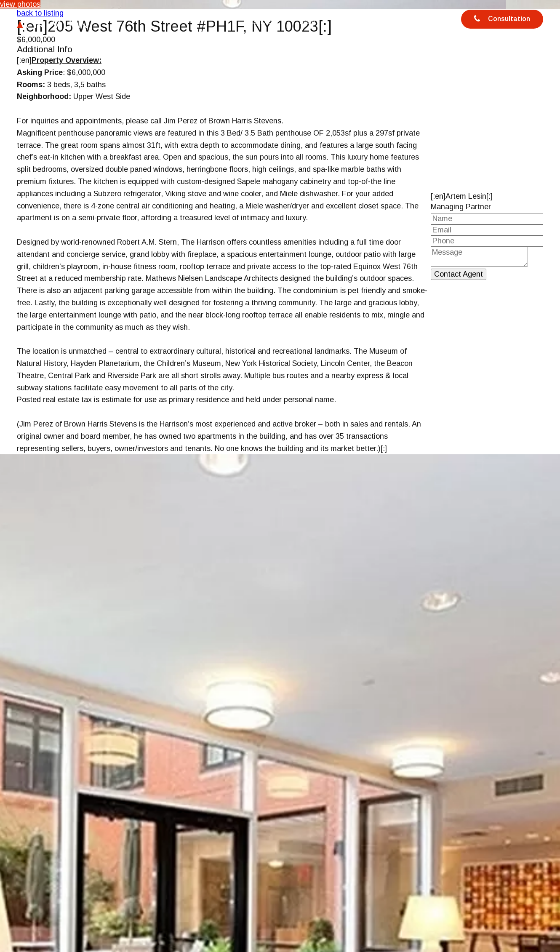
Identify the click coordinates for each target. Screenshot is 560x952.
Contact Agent (459, 274)
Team (307, 22)
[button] (552, 909)
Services (260, 22)
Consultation (502, 20)
